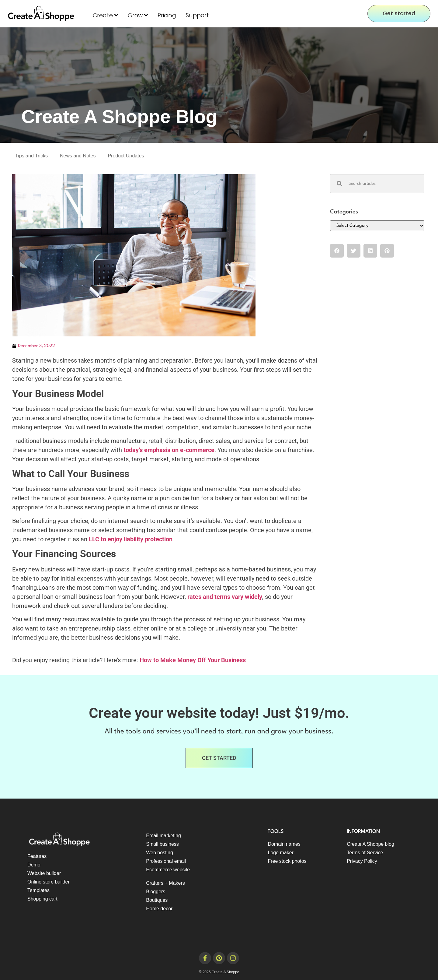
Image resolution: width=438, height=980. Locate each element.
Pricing (167, 15)
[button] (337, 251)
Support (197, 15)
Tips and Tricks (31, 156)
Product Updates (126, 156)
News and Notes (78, 156)
